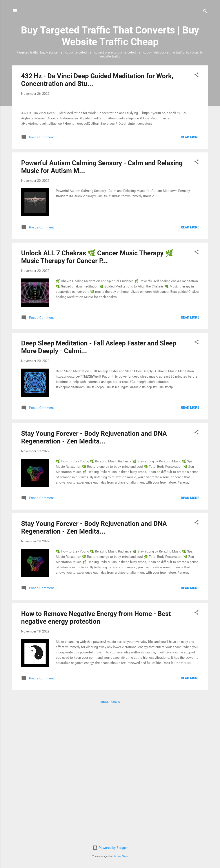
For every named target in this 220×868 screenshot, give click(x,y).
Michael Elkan (120, 856)
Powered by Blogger (110, 848)
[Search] (205, 12)
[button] (196, 75)
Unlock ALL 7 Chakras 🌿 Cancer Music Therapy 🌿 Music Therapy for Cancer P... (97, 388)
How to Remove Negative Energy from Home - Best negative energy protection (96, 749)
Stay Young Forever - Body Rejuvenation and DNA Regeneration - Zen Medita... (94, 569)
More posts (110, 833)
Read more (190, 269)
